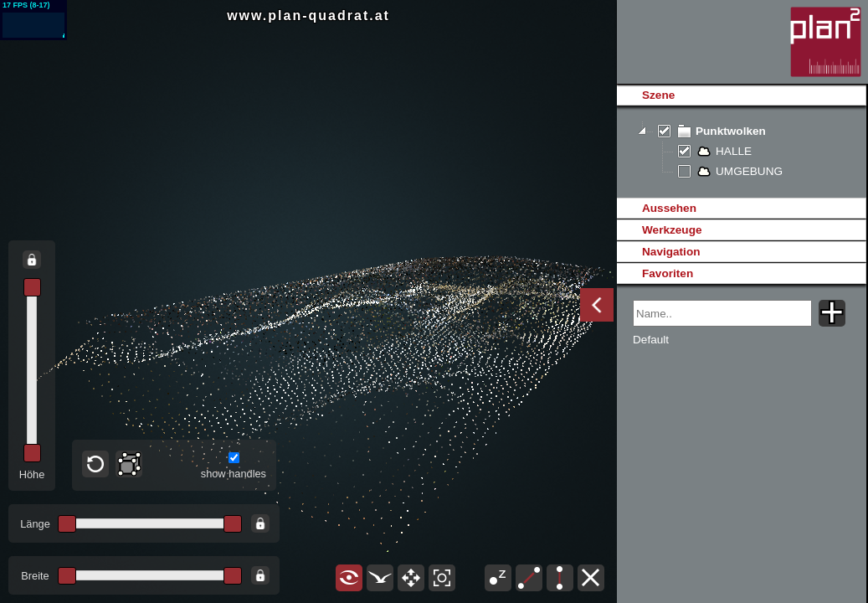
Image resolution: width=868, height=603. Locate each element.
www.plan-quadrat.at (308, 15)
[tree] (741, 152)
